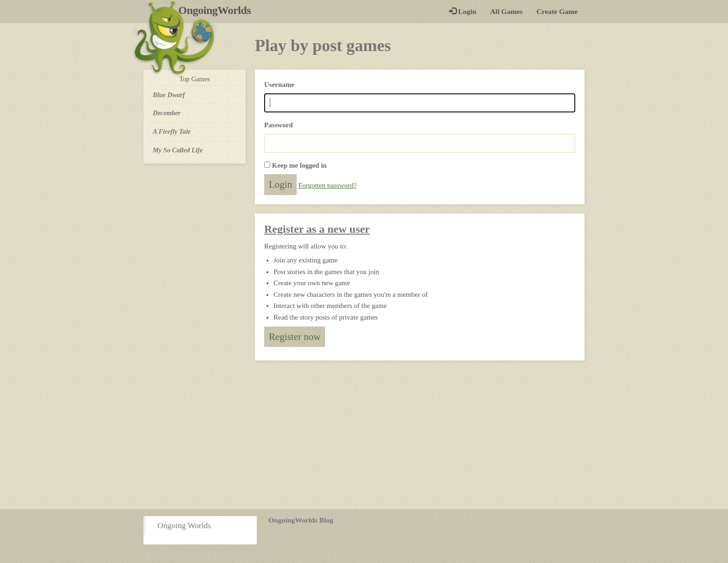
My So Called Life (178, 150)
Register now (295, 337)
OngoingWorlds (218, 10)
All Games (507, 11)
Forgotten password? (328, 185)
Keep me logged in (299, 165)
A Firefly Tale (172, 131)
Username (279, 85)
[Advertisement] (364, 435)
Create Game (557, 11)
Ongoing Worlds (184, 525)
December (167, 113)
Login (463, 11)
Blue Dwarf (169, 95)
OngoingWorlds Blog (301, 520)
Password (279, 125)
